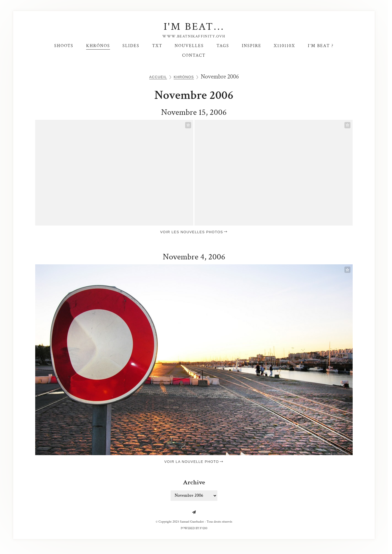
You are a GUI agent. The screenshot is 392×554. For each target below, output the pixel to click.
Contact (194, 55)
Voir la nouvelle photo (194, 462)
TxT (157, 46)
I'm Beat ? (321, 46)
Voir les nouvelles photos (194, 232)
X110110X (284, 46)
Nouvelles (189, 46)
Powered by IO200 (194, 528)
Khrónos (98, 46)
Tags (223, 46)
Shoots (64, 46)
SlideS (131, 46)
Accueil (158, 77)
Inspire (252, 46)
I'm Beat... (194, 27)
